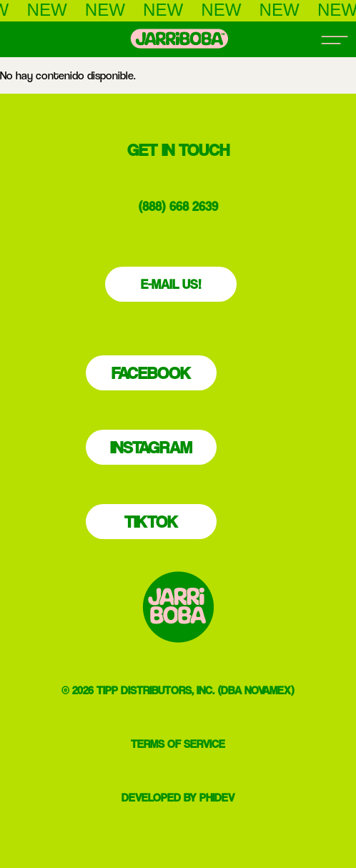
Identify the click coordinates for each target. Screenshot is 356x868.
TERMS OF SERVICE (178, 744)
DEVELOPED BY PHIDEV (178, 798)
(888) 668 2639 (178, 206)
